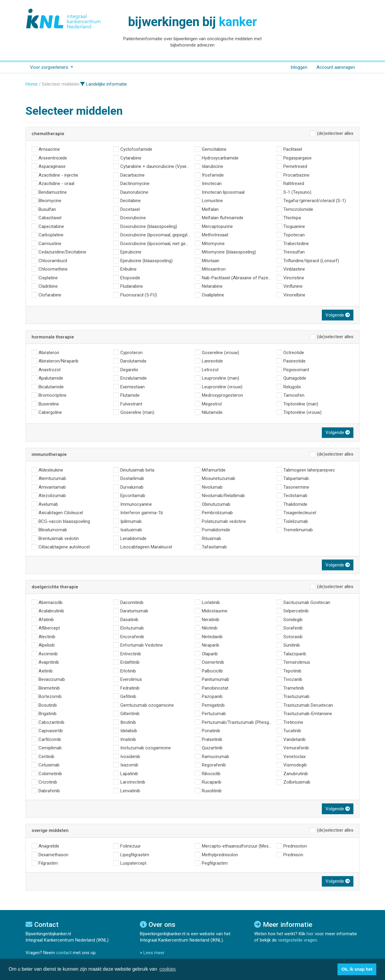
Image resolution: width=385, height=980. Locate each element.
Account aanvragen (336, 67)
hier (310, 934)
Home (32, 84)
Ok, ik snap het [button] (357, 969)
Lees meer (154, 953)
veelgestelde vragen (297, 940)
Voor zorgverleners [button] (50, 67)
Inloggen (299, 67)
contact (64, 953)
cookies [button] (168, 969)
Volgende (338, 315)
